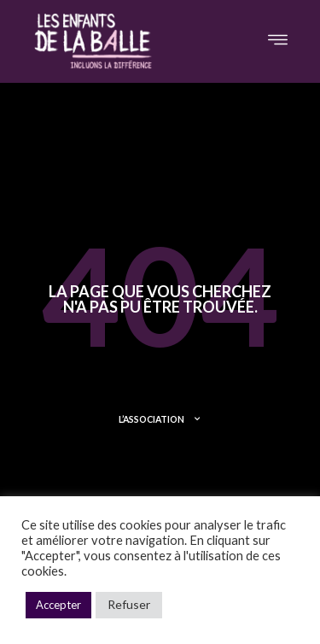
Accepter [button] (58, 605)
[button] (278, 41)
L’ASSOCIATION (160, 419)
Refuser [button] (129, 604)
